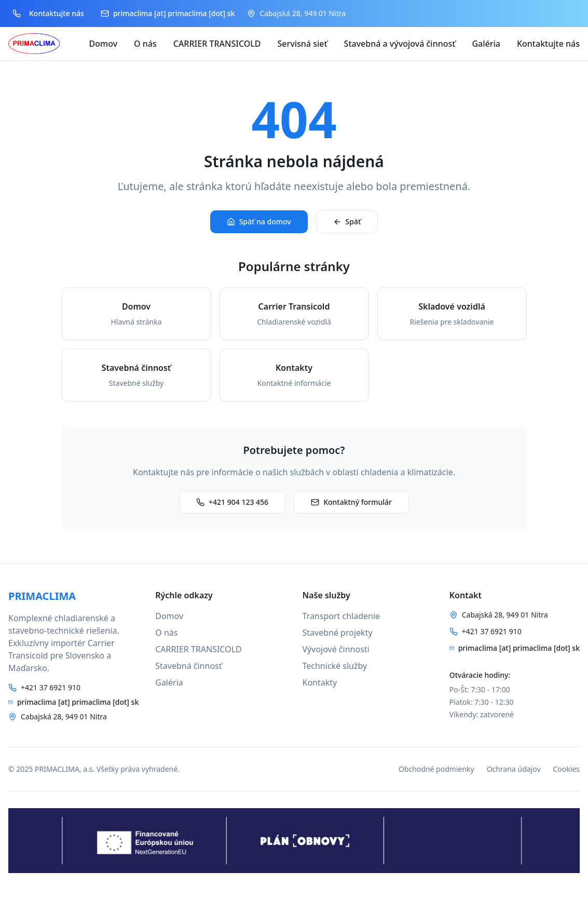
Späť (347, 222)
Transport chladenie (341, 616)
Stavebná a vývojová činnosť (400, 44)
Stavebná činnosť (188, 666)
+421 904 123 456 (232, 502)
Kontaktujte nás (548, 44)
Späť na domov (259, 222)
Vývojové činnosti (336, 649)
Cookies (566, 769)
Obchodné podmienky (436, 769)
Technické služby (335, 666)
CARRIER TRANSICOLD (217, 44)
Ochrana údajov (514, 769)
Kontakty (320, 682)
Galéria (486, 44)
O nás (145, 44)
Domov (104, 44)
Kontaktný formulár (351, 502)
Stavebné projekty (338, 633)
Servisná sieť (303, 44)
